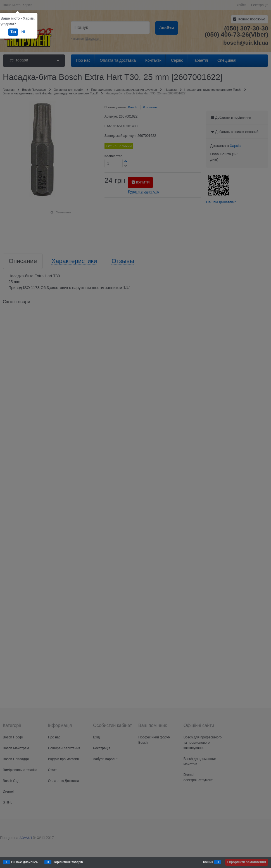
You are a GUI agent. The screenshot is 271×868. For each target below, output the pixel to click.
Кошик (208, 862)
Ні (23, 32)
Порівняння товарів (68, 862)
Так (13, 32)
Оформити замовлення (247, 862)
